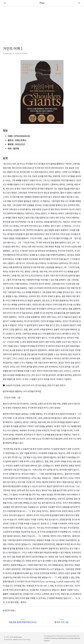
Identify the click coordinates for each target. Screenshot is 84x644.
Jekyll (15, 639)
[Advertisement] (42, 23)
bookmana (18, 637)
